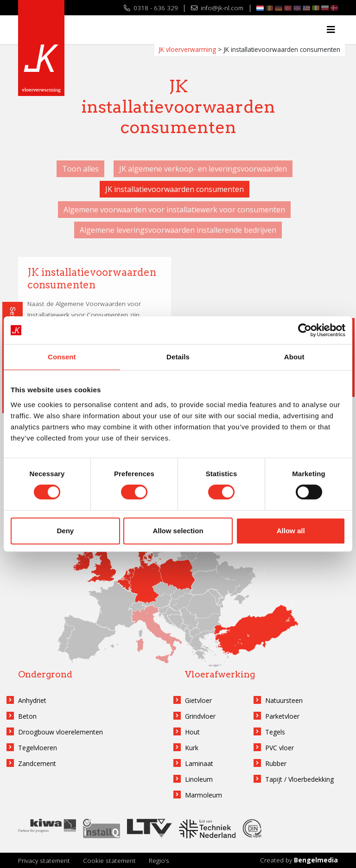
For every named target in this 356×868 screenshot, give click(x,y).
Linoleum (199, 779)
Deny (65, 531)
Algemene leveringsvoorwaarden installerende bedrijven (178, 230)
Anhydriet (32, 700)
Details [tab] (178, 357)
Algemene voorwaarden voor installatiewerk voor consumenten (174, 210)
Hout (192, 732)
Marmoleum (203, 795)
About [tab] (294, 357)
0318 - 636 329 (151, 8)
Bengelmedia (316, 860)
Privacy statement (44, 860)
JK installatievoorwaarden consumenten (175, 189)
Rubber (276, 763)
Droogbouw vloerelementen (60, 732)
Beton (27, 716)
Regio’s (159, 860)
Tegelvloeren (38, 748)
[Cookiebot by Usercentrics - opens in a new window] (305, 330)
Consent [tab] (62, 357)
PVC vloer (280, 748)
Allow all (291, 531)
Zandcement (37, 763)
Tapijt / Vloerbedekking (299, 779)
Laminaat (199, 763)
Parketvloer (282, 716)
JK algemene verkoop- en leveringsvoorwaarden (203, 169)
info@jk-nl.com (217, 8)
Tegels (275, 732)
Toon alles (80, 169)
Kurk (192, 748)
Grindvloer (200, 716)
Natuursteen (284, 700)
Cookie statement (109, 860)
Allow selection (178, 531)
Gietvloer (198, 700)
